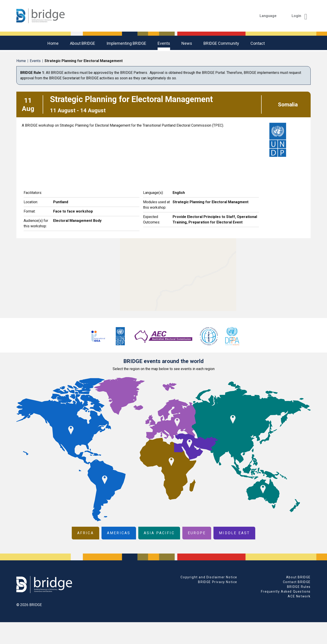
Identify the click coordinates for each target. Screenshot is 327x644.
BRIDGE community (221, 43)
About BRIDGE (83, 43)
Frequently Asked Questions (286, 591)
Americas (119, 533)
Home (53, 43)
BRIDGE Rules (299, 587)
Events (164, 43)
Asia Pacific (159, 533)
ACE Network (299, 596)
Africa (85, 533)
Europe (197, 533)
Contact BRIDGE (297, 582)
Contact (258, 43)
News (187, 43)
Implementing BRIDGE (126, 43)
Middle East (234, 533)
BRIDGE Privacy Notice (218, 582)
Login (299, 16)
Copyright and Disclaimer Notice (209, 577)
